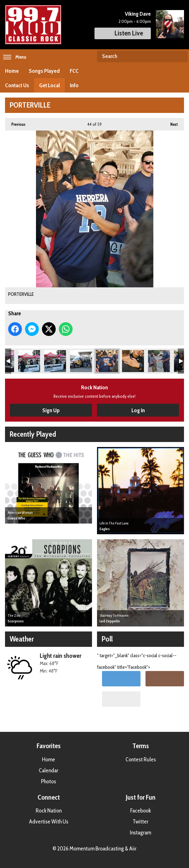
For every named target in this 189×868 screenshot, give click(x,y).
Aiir (133, 849)
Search (181, 56)
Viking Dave (138, 14)
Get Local (49, 85)
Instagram (140, 833)
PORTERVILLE (29, 361)
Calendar (49, 770)
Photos (49, 781)
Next (171, 122)
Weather (22, 639)
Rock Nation (49, 811)
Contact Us (17, 85)
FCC (74, 71)
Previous (15, 122)
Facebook (140, 811)
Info (74, 85)
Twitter (140, 822)
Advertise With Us (49, 822)
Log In (138, 410)
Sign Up (51, 410)
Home (12, 71)
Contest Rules (141, 759)
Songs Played (44, 71)
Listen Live (123, 33)
